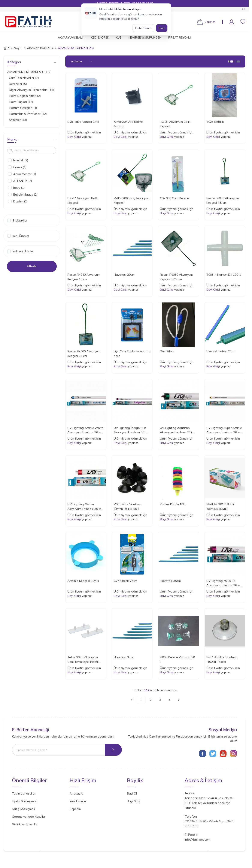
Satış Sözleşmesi (24, 809)
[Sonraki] (179, 700)
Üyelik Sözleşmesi (24, 801)
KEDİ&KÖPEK (100, 37)
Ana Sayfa (13, 48)
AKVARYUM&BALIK (71, 37)
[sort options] (82, 61)
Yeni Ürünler (78, 801)
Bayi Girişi (74, 137)
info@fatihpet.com (197, 840)
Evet (162, 28)
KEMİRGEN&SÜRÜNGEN (145, 37)
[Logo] (29, 22)
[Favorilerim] (243, 22)
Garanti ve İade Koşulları (29, 817)
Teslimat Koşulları (24, 793)
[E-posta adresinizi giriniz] (67, 750)
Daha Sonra (143, 28)
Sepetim (75, 809)
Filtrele (32, 266)
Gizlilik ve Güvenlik (25, 824)
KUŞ (119, 37)
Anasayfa (76, 793)
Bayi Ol (132, 793)
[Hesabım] (232, 22)
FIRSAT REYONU (180, 37)
